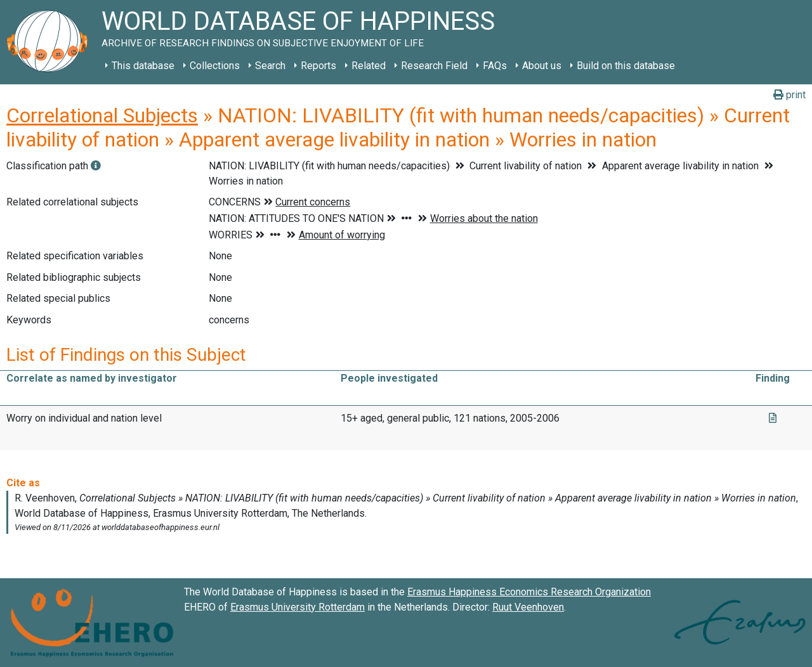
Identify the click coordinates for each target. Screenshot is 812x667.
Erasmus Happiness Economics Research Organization (529, 592)
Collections (215, 66)
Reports (318, 66)
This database (143, 66)
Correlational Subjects (102, 115)
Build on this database (626, 66)
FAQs (495, 66)
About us (542, 66)
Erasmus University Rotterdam (298, 607)
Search (270, 66)
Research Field (434, 66)
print (789, 95)
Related (369, 66)
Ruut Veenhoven (528, 607)
